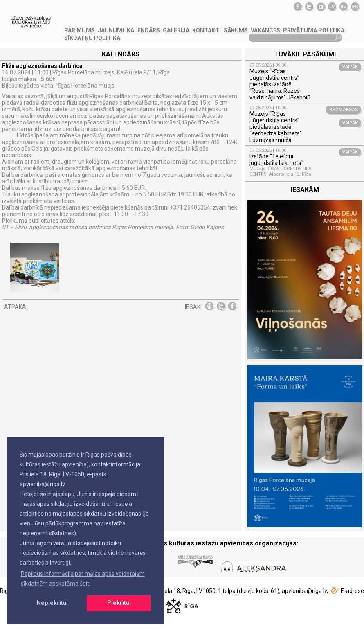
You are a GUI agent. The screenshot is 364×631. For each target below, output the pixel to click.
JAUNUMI (111, 30)
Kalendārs (143, 30)
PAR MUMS (80, 30)
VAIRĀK (350, 67)
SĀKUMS (236, 30)
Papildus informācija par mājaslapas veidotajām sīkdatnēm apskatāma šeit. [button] (83, 579)
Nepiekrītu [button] (52, 603)
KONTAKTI (207, 30)
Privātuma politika (314, 30)
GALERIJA (176, 30)
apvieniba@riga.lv (42, 484)
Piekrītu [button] (118, 603)
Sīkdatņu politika (92, 38)
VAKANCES (265, 30)
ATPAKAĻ (17, 307)
